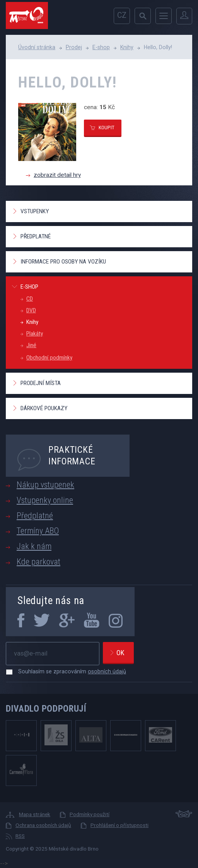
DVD (31, 310)
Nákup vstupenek (45, 485)
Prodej (74, 47)
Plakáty (35, 334)
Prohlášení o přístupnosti (119, 825)
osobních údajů (107, 671)
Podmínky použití (90, 814)
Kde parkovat (38, 562)
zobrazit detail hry (57, 175)
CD (30, 299)
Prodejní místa (41, 383)
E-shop (101, 47)
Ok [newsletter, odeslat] (120, 653)
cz (122, 15)
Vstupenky (35, 211)
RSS (20, 836)
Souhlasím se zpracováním (68, 671)
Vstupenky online (45, 500)
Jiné (31, 345)
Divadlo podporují (46, 709)
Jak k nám (34, 546)
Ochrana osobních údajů (43, 825)
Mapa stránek (35, 814)
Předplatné (36, 236)
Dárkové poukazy (44, 408)
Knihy (127, 47)
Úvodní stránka (37, 47)
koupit (107, 127)
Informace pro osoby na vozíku (63, 262)
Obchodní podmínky (49, 358)
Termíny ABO (38, 531)
